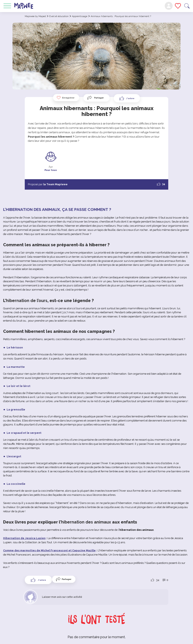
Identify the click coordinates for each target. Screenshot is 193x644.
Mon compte (169, 6)
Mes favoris (178, 6)
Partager (99, 98)
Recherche (187, 6)
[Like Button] (127, 98)
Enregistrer (65, 98)
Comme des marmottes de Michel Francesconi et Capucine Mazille (49, 550)
